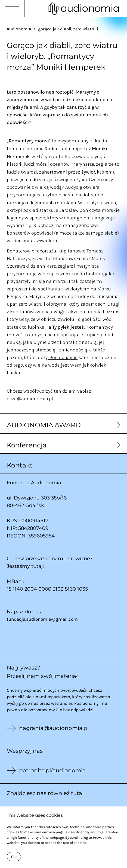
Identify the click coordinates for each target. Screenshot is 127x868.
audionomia (19, 29)
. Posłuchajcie (63, 357)
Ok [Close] (14, 857)
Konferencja (27, 445)
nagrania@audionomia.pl (54, 728)
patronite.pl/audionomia (52, 770)
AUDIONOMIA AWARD (44, 425)
